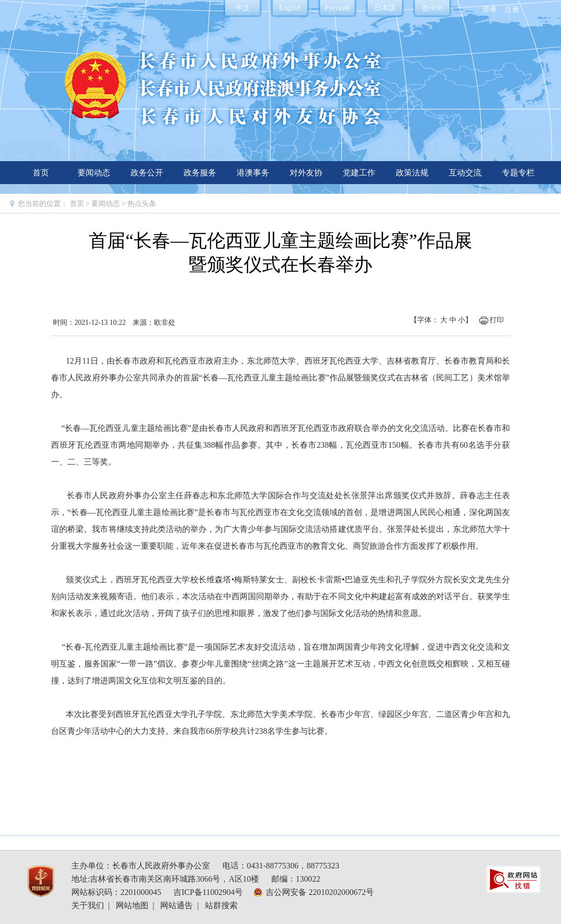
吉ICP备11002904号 (208, 892)
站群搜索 (221, 905)
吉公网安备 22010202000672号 (320, 892)
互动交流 (465, 173)
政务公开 (147, 173)
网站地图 (132, 905)
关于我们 (88, 905)
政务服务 (200, 173)
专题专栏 (518, 173)
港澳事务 (253, 173)
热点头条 (142, 204)
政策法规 (412, 173)
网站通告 (176, 905)
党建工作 (359, 173)
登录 (490, 9)
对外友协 (306, 173)
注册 (512, 9)
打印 (497, 320)
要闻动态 (94, 173)
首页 (41, 173)
